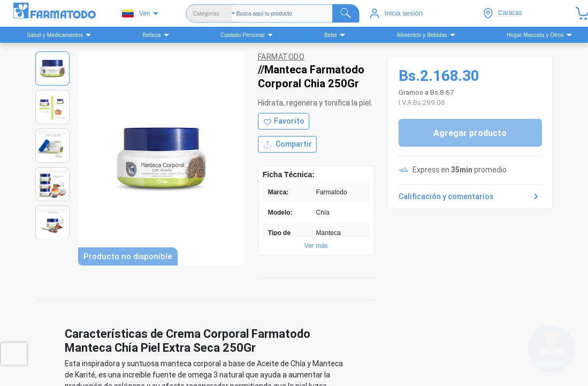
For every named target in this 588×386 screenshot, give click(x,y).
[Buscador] (297, 13)
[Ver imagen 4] (52, 184)
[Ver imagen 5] (52, 223)
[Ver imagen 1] (52, 69)
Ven (136, 14)
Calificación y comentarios (470, 196)
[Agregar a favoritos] (284, 121)
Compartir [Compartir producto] (287, 144)
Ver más (316, 246)
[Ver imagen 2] (52, 107)
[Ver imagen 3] (52, 146)
